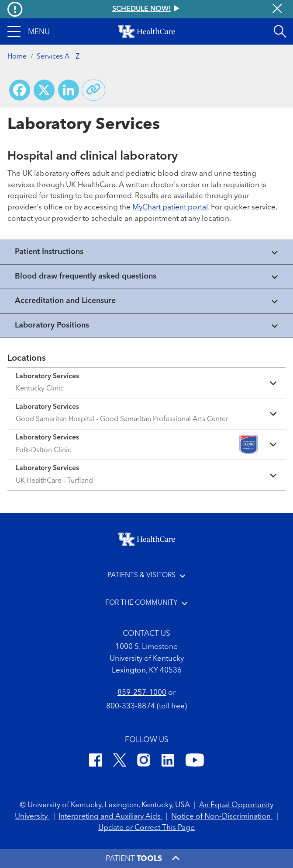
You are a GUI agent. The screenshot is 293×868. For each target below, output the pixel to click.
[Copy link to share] (93, 90)
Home (17, 57)
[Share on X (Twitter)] (44, 90)
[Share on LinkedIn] (69, 90)
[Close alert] (277, 9)
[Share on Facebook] (20, 90)
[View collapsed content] (146, 252)
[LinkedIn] (168, 762)
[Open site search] (280, 31)
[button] (29, 31)
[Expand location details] (146, 383)
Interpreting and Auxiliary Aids (110, 817)
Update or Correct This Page (146, 828)
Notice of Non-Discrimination (222, 817)
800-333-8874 (131, 706)
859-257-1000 (142, 693)
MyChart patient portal (170, 207)
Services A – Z (58, 57)
